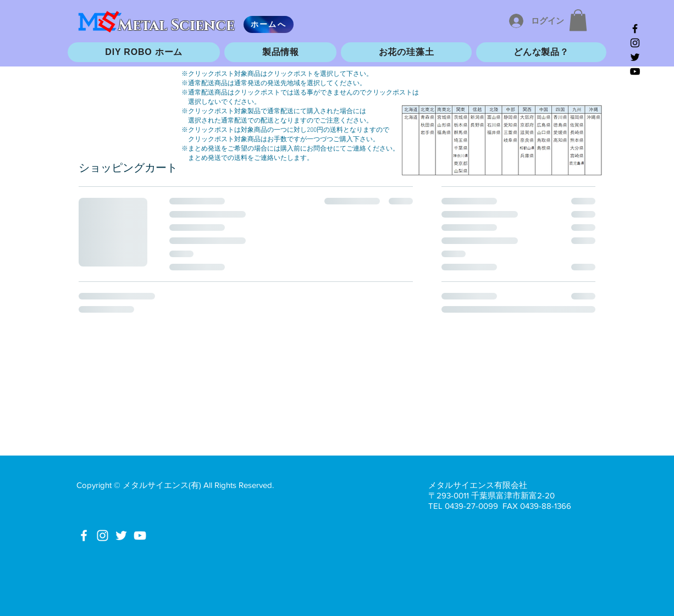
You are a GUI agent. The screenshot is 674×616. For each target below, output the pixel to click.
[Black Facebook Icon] (635, 29)
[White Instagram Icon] (103, 535)
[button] (578, 20)
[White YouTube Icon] (140, 535)
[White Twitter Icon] (121, 535)
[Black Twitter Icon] (635, 57)
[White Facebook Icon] (84, 535)
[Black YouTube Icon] (635, 71)
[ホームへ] (269, 24)
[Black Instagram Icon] (635, 43)
